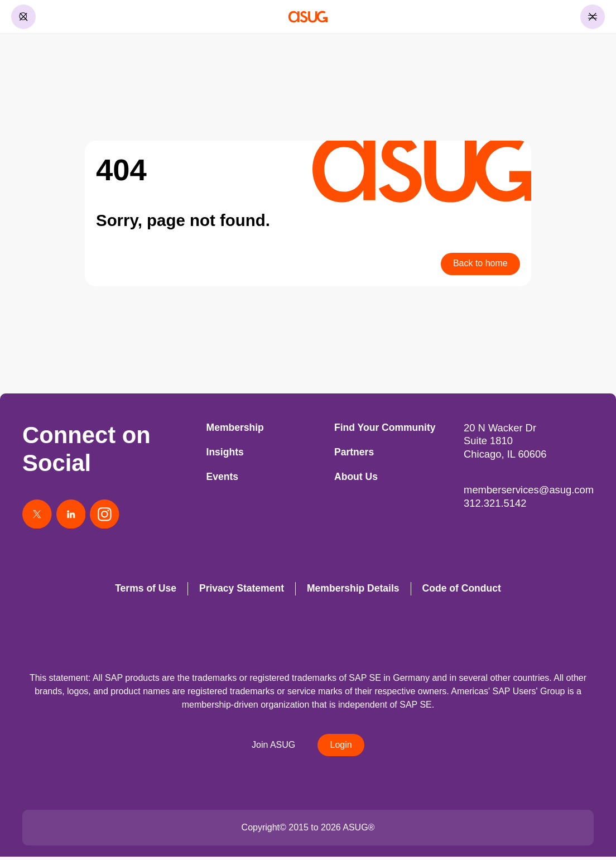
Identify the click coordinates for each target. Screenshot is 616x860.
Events (223, 477)
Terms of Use (146, 591)
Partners (354, 452)
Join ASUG (272, 748)
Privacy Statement (242, 591)
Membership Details (353, 591)
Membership (235, 427)
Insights (225, 452)
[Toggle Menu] (593, 17)
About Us (356, 477)
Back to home (479, 264)
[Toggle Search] (23, 17)
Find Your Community (385, 427)
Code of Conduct (462, 591)
